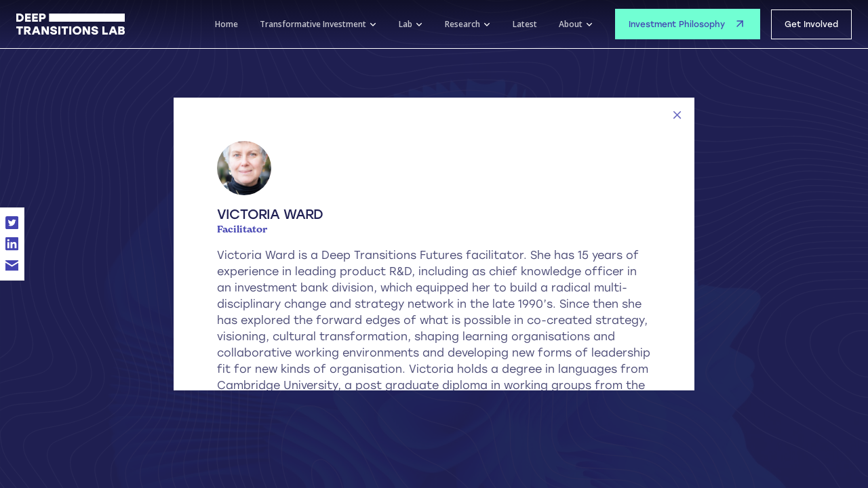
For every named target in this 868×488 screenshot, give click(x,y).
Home (226, 24)
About (571, 24)
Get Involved (811, 24)
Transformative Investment (313, 24)
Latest (525, 24)
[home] (71, 24)
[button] (318, 24)
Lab (406, 24)
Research (462, 24)
